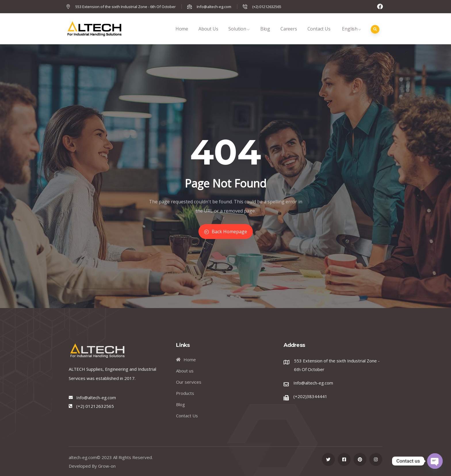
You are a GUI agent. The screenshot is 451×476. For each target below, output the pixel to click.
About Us (208, 35)
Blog (265, 35)
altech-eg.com (83, 457)
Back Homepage (226, 232)
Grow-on (107, 466)
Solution (239, 35)
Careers (289, 35)
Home (182, 35)
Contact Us (319, 35)
